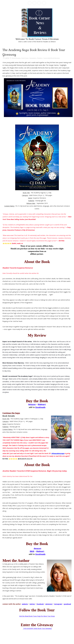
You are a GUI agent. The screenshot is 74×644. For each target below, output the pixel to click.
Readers (40, 58)
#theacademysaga (58, 453)
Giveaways (33, 58)
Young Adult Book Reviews (52, 58)
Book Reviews (16, 58)
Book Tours (25, 58)
